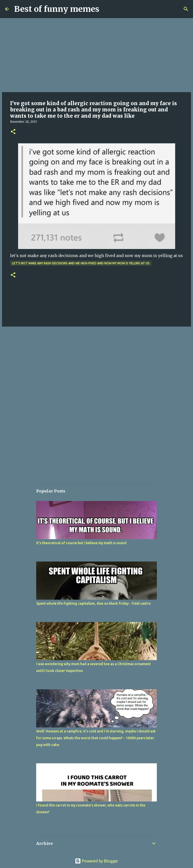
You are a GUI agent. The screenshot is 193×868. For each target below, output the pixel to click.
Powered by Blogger (96, 861)
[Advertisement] (96, 55)
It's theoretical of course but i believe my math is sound (81, 543)
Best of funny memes (57, 9)
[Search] (186, 9)
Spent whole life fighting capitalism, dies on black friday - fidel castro (93, 603)
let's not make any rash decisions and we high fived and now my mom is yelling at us (81, 263)
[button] (13, 132)
